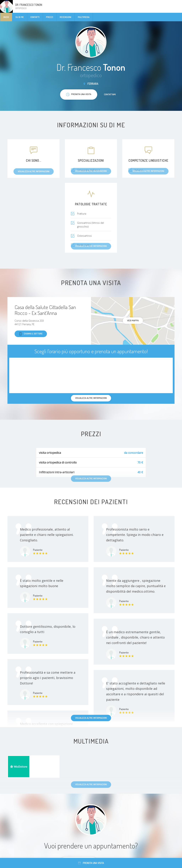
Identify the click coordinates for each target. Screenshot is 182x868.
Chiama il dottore (31, 334)
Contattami (110, 94)
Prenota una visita (91, 863)
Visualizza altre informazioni (91, 718)
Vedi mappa (133, 320)
